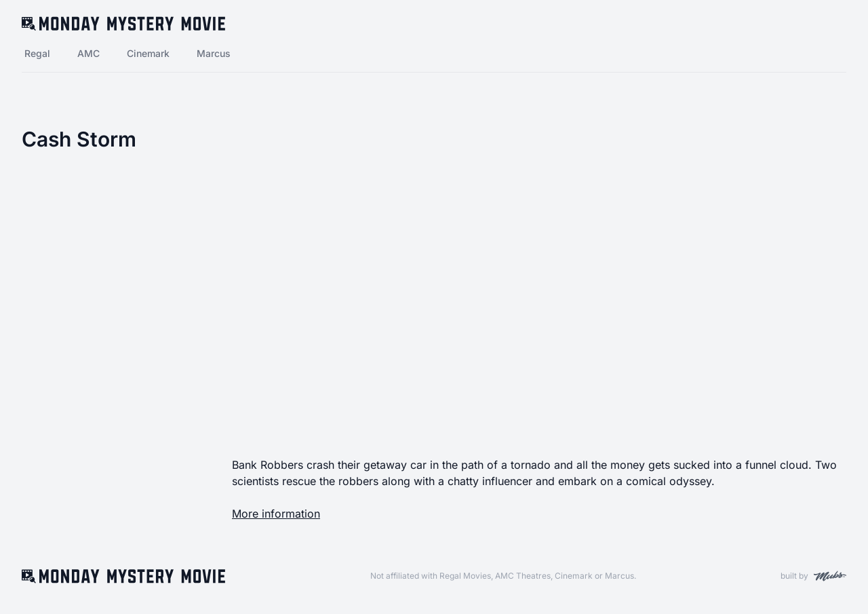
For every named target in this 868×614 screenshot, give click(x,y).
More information (276, 514)
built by (813, 576)
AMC (88, 53)
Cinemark (148, 53)
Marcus (214, 53)
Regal (37, 53)
